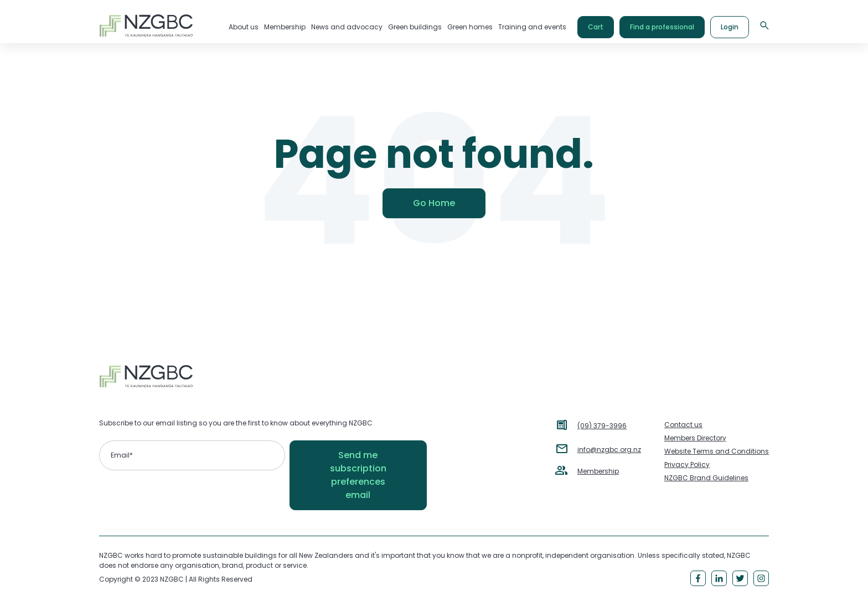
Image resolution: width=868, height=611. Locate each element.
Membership (598, 471)
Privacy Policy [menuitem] (687, 464)
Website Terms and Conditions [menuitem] (717, 451)
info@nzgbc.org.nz (609, 450)
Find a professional (662, 27)
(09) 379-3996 (602, 426)
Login (730, 27)
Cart (596, 27)
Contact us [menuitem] (683, 425)
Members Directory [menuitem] (695, 438)
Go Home (434, 203)
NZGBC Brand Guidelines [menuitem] (706, 478)
